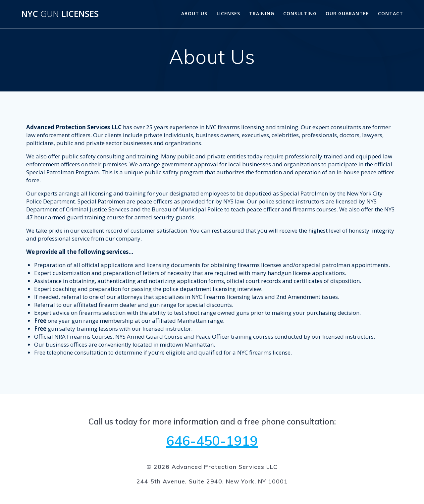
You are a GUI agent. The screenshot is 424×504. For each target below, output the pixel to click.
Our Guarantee (347, 13)
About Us (194, 13)
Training (262, 13)
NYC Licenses (60, 14)
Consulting (300, 13)
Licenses (228, 13)
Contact (391, 13)
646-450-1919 (212, 441)
